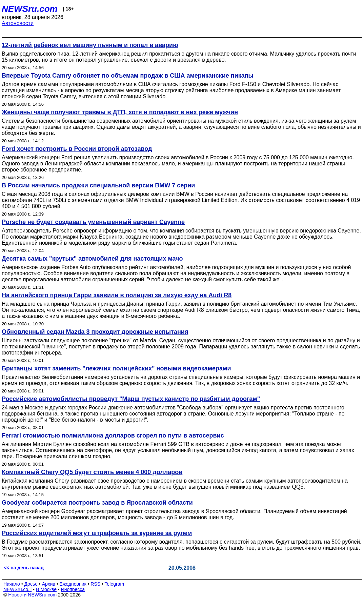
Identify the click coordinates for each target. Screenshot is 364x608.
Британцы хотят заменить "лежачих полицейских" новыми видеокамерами (116, 368)
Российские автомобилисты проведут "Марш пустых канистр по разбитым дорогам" (131, 399)
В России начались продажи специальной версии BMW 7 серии (98, 185)
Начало (12, 584)
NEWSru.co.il (17, 589)
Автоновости (18, 23)
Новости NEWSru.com (32, 595)
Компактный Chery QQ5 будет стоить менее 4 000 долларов (92, 472)
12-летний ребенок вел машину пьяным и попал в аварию (90, 45)
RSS (95, 584)
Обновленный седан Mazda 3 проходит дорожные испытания (95, 332)
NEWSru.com (30, 9)
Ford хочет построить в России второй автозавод (77, 149)
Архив (49, 584)
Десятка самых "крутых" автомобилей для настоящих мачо (92, 259)
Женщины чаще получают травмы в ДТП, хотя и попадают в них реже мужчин (120, 112)
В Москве (46, 589)
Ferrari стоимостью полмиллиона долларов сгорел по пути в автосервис (113, 435)
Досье (31, 584)
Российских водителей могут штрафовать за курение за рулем (97, 533)
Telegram (115, 584)
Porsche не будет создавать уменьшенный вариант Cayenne (93, 222)
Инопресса (73, 589)
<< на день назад (24, 568)
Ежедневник (73, 584)
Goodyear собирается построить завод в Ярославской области (97, 503)
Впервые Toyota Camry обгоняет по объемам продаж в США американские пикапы (128, 76)
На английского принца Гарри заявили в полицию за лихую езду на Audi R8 (117, 295)
